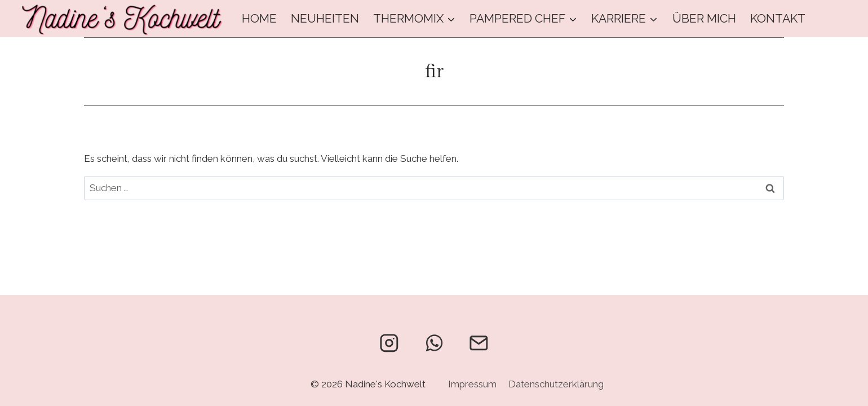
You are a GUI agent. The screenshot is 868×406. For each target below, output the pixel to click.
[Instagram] (389, 343)
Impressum (472, 384)
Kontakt (778, 18)
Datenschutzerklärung (556, 384)
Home (259, 18)
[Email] (479, 343)
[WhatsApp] (434, 343)
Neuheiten (325, 18)
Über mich (704, 18)
